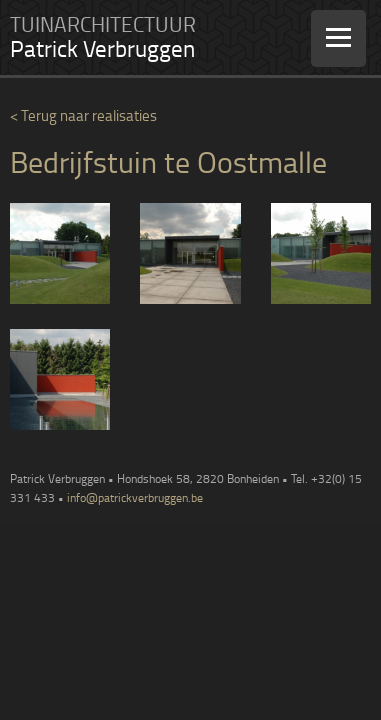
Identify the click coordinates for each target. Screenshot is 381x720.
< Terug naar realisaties (83, 115)
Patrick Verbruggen (102, 48)
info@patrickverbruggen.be (135, 497)
